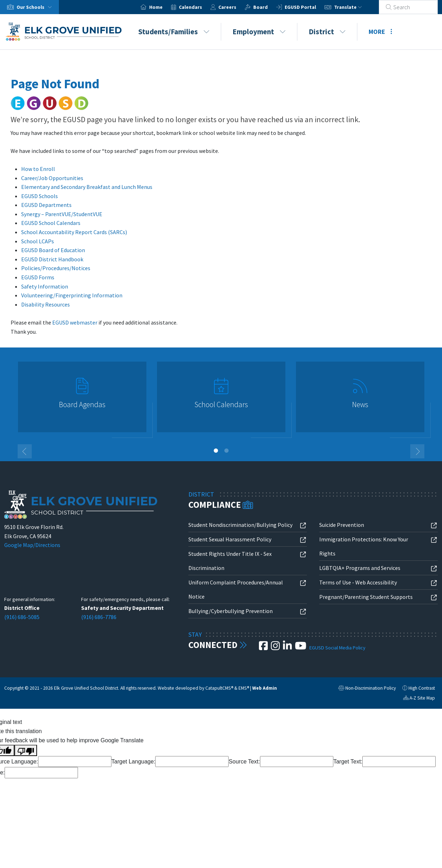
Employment (259, 32)
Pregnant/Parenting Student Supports (366, 597)
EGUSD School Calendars (51, 223)
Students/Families (174, 32)
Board (269, 7)
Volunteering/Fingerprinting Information (72, 295)
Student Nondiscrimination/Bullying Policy (240, 525)
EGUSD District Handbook (52, 259)
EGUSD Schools (40, 196)
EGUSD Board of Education (53, 250)
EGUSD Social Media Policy (337, 648)
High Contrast (422, 688)
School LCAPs (38, 241)
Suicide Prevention (342, 525)
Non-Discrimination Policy (367, 689)
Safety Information (45, 286)
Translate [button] (356, 7)
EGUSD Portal (309, 7)
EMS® (244, 688)
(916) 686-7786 (99, 617)
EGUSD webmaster (75, 322)
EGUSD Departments (46, 205)
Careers (236, 7)
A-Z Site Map (419, 699)
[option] (82, 400)
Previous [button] (25, 451)
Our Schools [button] (36, 7)
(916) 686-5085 (22, 617)
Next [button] (417, 451)
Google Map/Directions (32, 545)
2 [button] (226, 451)
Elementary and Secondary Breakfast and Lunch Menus (87, 187)
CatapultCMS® (219, 688)
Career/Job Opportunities (52, 178)
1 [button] (216, 451)
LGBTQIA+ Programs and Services (360, 568)
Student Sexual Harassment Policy (230, 539)
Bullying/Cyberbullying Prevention (231, 611)
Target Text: (348, 762)
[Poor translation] (26, 750)
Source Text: (244, 762)
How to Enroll (38, 169)
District (327, 32)
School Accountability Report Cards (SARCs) (74, 232)
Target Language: (134, 762)
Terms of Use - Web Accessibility (358, 582)
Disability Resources (46, 304)
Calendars (199, 7)
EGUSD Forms (38, 277)
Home (164, 7)
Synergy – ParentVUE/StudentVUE (62, 214)
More (380, 32)
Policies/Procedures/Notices (56, 268)
